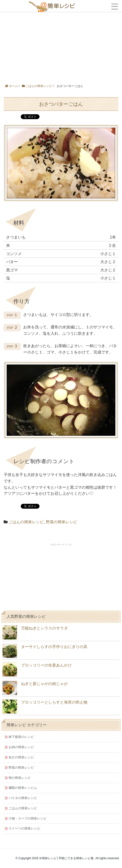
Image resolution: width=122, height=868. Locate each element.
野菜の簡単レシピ (61, 522)
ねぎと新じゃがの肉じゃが (35, 688)
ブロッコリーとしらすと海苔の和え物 (45, 706)
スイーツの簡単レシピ (24, 828)
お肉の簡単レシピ (21, 747)
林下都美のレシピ (21, 737)
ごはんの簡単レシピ (26, 522)
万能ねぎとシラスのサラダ (35, 632)
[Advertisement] (61, 37)
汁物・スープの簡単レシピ (28, 818)
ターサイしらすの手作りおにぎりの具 (45, 651)
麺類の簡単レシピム (23, 788)
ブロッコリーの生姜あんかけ (37, 669)
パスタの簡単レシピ (23, 798)
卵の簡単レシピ (20, 778)
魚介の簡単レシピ (21, 757)
